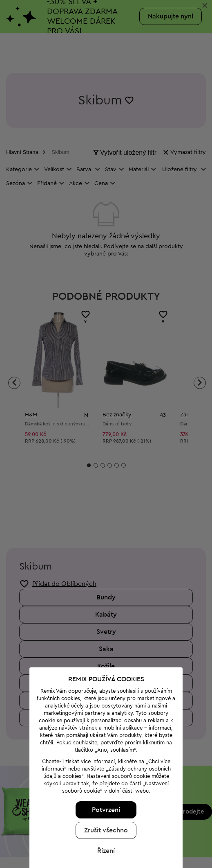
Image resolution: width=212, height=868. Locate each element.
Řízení (103, 788)
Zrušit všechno (103, 767)
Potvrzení (103, 747)
